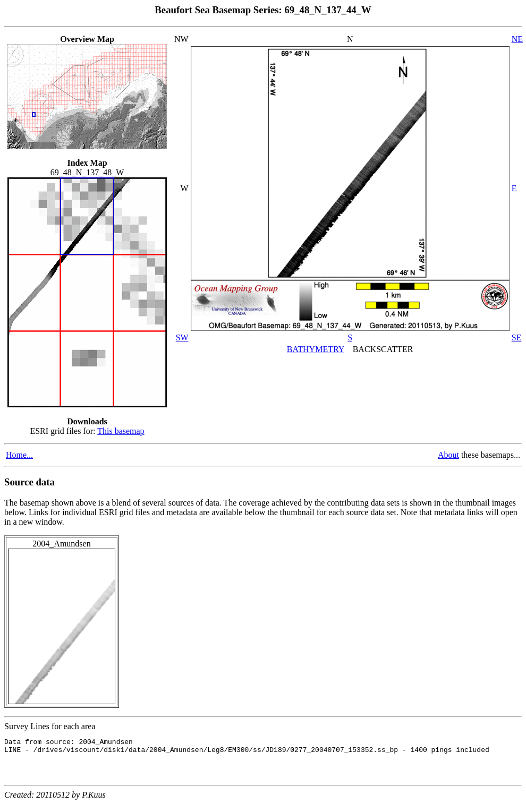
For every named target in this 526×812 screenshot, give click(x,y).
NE (517, 39)
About (448, 455)
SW (182, 337)
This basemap (121, 431)
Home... (19, 455)
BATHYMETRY (316, 349)
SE (517, 337)
